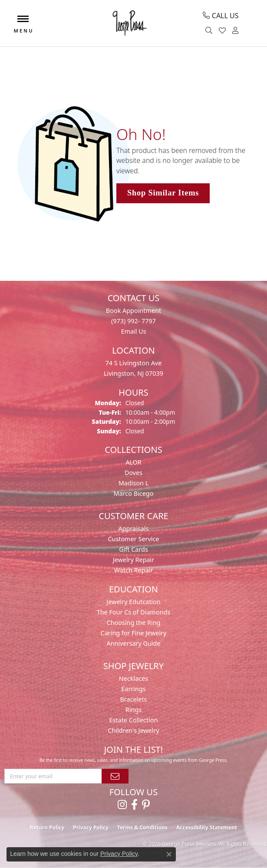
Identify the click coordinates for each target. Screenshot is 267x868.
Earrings (133, 689)
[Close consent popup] (169, 854)
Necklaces (133, 678)
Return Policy (47, 827)
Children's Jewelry (133, 730)
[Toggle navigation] (23, 23)
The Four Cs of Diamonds (134, 612)
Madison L (133, 483)
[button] (210, 31)
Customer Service (133, 539)
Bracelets (133, 699)
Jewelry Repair (134, 560)
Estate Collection (134, 720)
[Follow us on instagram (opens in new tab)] (122, 805)
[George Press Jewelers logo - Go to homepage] (129, 23)
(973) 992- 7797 (133, 321)
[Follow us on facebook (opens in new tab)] (134, 805)
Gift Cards (133, 549)
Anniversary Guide (133, 643)
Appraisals (134, 528)
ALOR (133, 462)
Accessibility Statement (207, 827)
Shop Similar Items (163, 193)
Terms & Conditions (142, 827)
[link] (221, 16)
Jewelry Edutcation (133, 602)
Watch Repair (134, 570)
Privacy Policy (91, 827)
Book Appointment (133, 310)
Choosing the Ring (134, 623)
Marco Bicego (134, 493)
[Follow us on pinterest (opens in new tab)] (146, 805)
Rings (133, 710)
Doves (133, 473)
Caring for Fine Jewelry (134, 633)
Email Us (133, 331)
